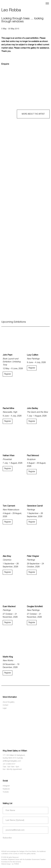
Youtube (6, 792)
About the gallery (9, 702)
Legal (5, 708)
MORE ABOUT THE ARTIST (33, 114)
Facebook (6, 789)
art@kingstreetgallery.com (12, 761)
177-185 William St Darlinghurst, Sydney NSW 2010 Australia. (14, 757)
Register (8, 374)
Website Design (6, 864)
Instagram (6, 786)
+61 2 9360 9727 (9, 764)
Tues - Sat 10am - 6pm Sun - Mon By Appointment (12, 768)
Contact (6, 705)
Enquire (5, 64)
